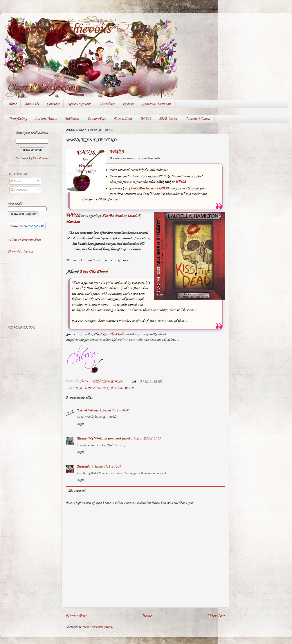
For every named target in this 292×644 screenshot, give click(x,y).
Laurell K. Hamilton (109, 388)
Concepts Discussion (156, 104)
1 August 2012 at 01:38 (146, 439)
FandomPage (97, 119)
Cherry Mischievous (60, 29)
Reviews (128, 104)
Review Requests (79, 104)
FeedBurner (40, 158)
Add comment (77, 491)
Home (12, 104)
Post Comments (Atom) (98, 627)
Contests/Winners (198, 119)
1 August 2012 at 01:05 (114, 411)
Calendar (53, 104)
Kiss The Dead (112, 216)
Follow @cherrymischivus (24, 240)
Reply (80, 424)
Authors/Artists (46, 119)
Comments (19, 190)
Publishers (72, 119)
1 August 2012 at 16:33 (106, 467)
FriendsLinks (123, 119)
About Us (32, 104)
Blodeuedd (83, 467)
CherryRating (18, 119)
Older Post (216, 616)
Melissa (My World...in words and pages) (103, 439)
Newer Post (76, 616)
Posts (16, 181)
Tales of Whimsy (87, 411)
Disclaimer (107, 104)
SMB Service (168, 119)
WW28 (146, 119)
